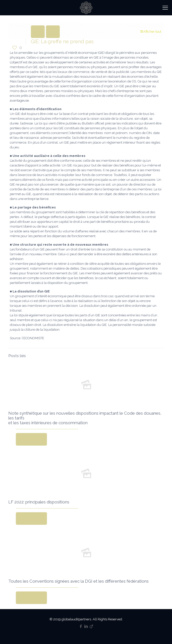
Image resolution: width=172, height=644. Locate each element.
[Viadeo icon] (91, 626)
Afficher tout (151, 32)
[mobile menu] (165, 8)
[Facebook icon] (81, 626)
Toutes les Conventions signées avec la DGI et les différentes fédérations (78, 581)
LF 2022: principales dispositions (39, 502)
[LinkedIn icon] (86, 626)
